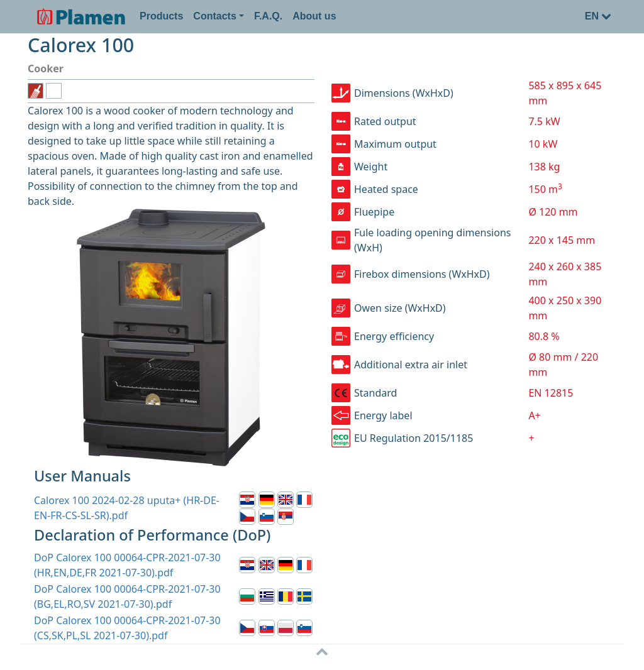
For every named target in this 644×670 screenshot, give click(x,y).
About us (314, 16)
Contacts (214, 16)
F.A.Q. (268, 16)
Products (161, 16)
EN (598, 16)
